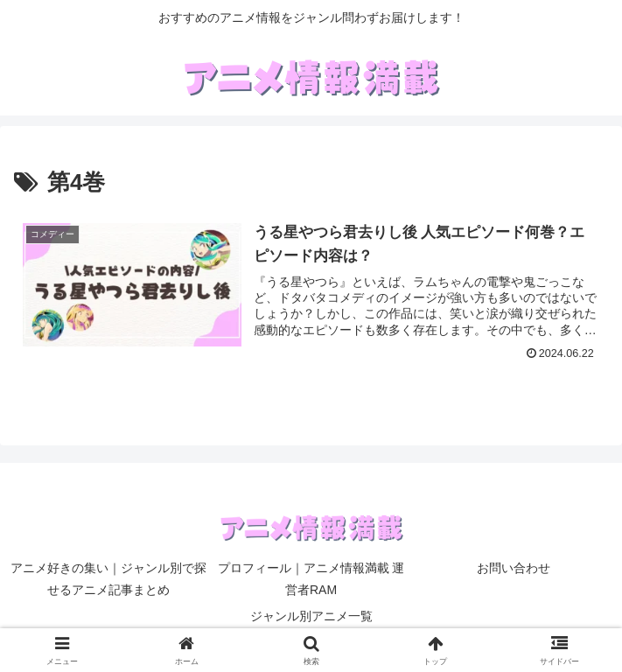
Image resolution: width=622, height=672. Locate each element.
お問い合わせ (514, 568)
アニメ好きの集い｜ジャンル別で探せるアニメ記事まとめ (108, 579)
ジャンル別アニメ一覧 (311, 616)
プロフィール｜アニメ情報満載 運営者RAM (311, 579)
